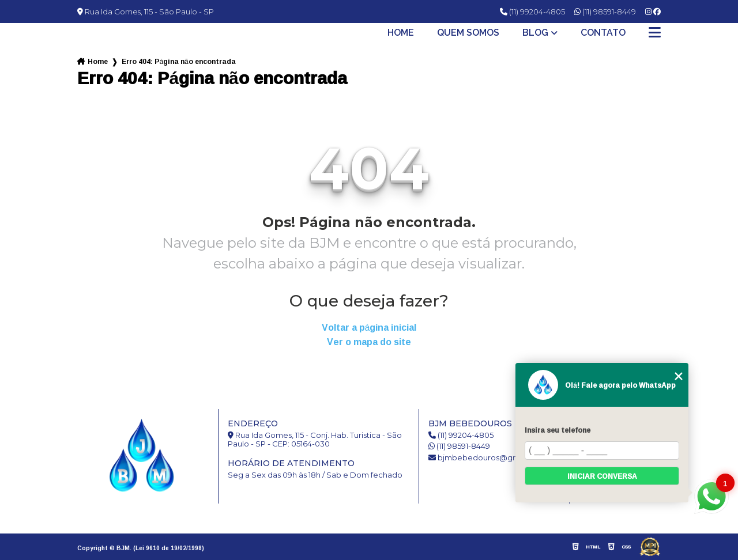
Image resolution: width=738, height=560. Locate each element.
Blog (535, 33)
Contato (603, 33)
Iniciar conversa (602, 476)
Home (401, 33)
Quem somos (468, 33)
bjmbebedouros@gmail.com (488, 458)
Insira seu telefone (558, 430)
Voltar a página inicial (369, 328)
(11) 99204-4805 (532, 12)
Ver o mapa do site (369, 342)
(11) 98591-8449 (605, 12)
